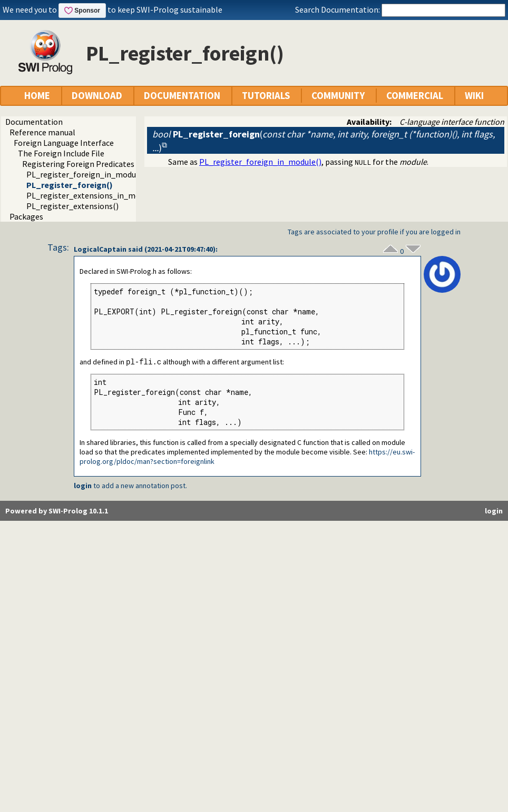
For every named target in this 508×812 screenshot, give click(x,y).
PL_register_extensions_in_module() (94, 195)
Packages (26, 216)
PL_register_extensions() (72, 206)
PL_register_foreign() (70, 185)
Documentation (34, 122)
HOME (37, 96)
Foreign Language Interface (64, 143)
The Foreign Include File (61, 153)
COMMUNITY (338, 96)
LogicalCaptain (100, 249)
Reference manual (42, 132)
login (83, 486)
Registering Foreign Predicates (78, 164)
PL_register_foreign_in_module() (87, 174)
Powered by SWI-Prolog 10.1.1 (57, 511)
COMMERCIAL (415, 96)
